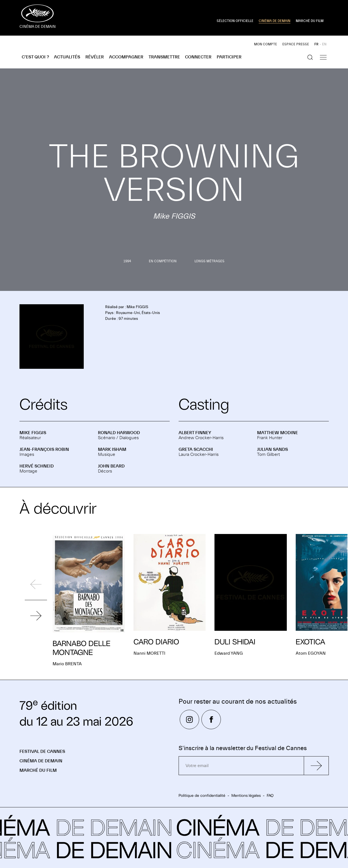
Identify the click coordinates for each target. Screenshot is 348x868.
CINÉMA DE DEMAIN (275, 21)
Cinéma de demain (41, 761)
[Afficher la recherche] (310, 57)
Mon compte (266, 44)
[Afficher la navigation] (323, 57)
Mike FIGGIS (33, 433)
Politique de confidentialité (202, 795)
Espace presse (296, 44)
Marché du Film (38, 770)
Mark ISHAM (112, 449)
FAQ (270, 795)
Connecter (198, 57)
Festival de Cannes (42, 751)
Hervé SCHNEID (37, 466)
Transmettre (164, 57)
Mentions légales (246, 795)
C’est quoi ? (35, 57)
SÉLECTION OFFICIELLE (235, 21)
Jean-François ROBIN (44, 449)
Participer (229, 57)
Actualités (67, 57)
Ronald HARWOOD (119, 433)
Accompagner (126, 57)
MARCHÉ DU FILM (310, 21)
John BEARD (111, 466)
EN (324, 44)
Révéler (95, 57)
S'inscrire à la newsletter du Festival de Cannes (243, 748)
